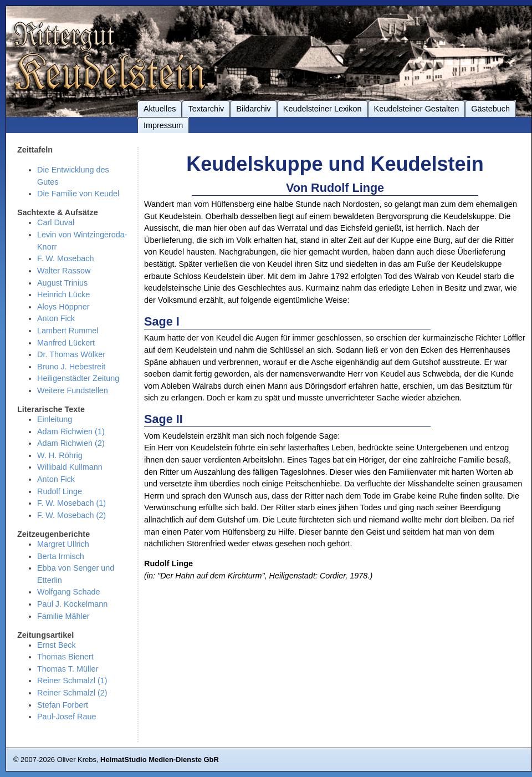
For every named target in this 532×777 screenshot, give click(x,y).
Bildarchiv (253, 109)
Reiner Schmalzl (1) (72, 680)
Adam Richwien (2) (71, 443)
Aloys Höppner (63, 307)
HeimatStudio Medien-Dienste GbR (160, 760)
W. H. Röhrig (60, 455)
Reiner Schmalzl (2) (72, 693)
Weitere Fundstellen (73, 390)
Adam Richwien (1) (71, 431)
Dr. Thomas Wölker (71, 354)
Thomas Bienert (65, 657)
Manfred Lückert (66, 343)
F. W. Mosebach (65, 258)
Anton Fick (56, 318)
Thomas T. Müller (68, 669)
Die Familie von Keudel (78, 194)
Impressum (163, 125)
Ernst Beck (57, 645)
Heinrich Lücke (63, 294)
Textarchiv (206, 109)
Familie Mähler (63, 616)
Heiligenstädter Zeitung (78, 378)
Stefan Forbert (63, 705)
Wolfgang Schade (68, 592)
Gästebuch (490, 109)
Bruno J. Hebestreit (71, 367)
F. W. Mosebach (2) (71, 515)
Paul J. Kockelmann (72, 604)
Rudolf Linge (60, 491)
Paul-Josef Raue (67, 717)
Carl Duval (56, 222)
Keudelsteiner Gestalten (417, 109)
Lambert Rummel (68, 331)
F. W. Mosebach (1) (71, 503)
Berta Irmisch (61, 556)
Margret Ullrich (63, 544)
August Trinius (62, 283)
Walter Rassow (64, 271)
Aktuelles (160, 109)
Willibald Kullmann (70, 467)
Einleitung (55, 419)
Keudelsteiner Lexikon (323, 109)
